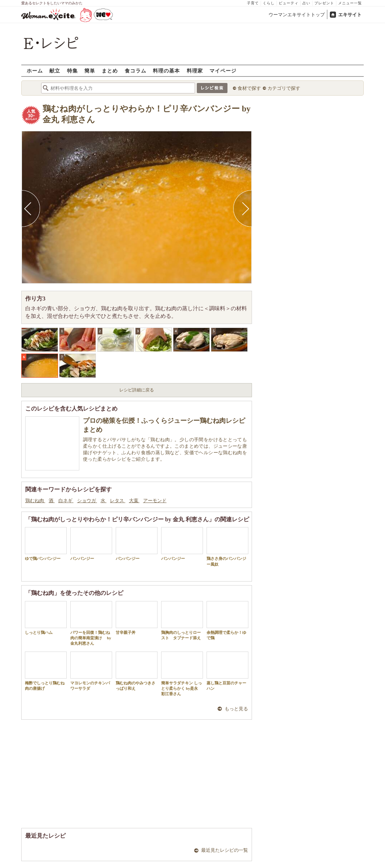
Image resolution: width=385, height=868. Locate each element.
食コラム (136, 71)
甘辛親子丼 (137, 618)
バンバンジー (91, 544)
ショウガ (87, 501)
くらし (269, 3)
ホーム (35, 71)
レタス (118, 501)
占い (306, 3)
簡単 (90, 71)
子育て (253, 3)
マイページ (223, 71)
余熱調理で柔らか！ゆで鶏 (227, 621)
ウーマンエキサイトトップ (297, 15)
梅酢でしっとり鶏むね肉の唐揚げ (46, 671)
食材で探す (249, 88)
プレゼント (324, 3)
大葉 (134, 501)
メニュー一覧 (350, 3)
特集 (72, 71)
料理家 (195, 71)
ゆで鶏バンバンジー (46, 544)
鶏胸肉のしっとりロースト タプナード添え (182, 621)
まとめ (110, 71)
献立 (55, 71)
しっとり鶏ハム (46, 618)
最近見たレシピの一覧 (225, 850)
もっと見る (236, 709)
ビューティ (289, 3)
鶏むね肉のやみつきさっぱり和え (137, 671)
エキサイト (350, 15)
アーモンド (155, 501)
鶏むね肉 (35, 501)
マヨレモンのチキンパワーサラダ (91, 671)
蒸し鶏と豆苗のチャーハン (227, 671)
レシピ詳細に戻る (137, 390)
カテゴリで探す (284, 88)
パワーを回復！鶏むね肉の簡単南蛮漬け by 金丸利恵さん (91, 623)
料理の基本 (166, 71)
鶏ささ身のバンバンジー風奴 (227, 547)
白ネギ (66, 501)
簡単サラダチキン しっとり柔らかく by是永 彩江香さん (182, 674)
